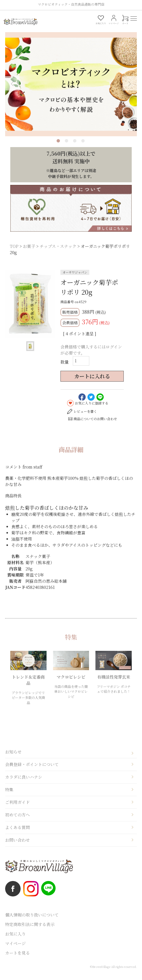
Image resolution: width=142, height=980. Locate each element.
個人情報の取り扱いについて (32, 921)
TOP (14, 252)
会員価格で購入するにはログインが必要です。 (91, 356)
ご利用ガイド (17, 808)
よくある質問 (17, 833)
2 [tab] (66, 147)
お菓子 (29, 252)
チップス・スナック (58, 252)
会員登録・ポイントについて (32, 770)
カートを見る (17, 959)
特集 (9, 795)
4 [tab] (83, 147)
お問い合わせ (17, 846)
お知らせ (13, 758)
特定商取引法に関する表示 (30, 930)
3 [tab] (75, 147)
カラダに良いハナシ (24, 783)
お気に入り (15, 940)
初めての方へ (17, 821)
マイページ (15, 949)
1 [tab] (58, 147)
